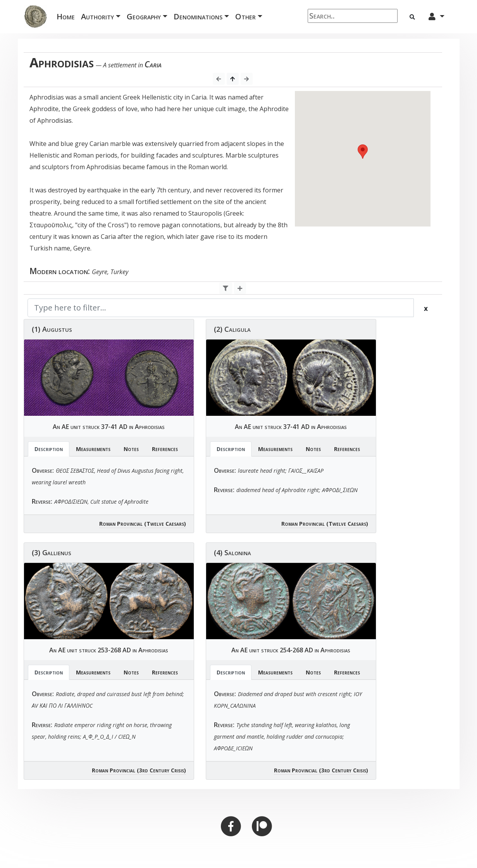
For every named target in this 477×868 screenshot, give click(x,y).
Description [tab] (49, 449)
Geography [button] (144, 16)
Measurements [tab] (93, 449)
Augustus (57, 329)
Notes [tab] (131, 449)
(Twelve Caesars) (165, 524)
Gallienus (57, 552)
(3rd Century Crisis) (161, 770)
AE (65, 427)
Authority (97, 16)
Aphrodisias (150, 427)
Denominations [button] (198, 16)
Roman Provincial (121, 524)
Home (67, 16)
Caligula (238, 329)
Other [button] (245, 16)
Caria (153, 64)
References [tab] (165, 449)
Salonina (238, 552)
